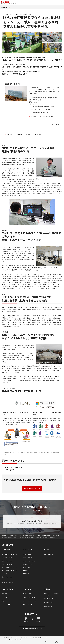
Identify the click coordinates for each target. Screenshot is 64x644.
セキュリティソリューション (9, 571)
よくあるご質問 (27, 593)
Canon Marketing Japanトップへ (32, 628)
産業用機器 (26, 574)
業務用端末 (26, 571)
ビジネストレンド (49, 555)
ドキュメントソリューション (9, 574)
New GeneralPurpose (54, 536)
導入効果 (28, 135)
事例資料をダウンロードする (32, 489)
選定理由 (19, 135)
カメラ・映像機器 (28, 555)
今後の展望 (38, 135)
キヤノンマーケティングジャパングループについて (52, 594)
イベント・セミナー (8, 582)
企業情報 (47, 589)
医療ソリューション (7, 561)
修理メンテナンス (28, 605)
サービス (5, 597)
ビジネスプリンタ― (28, 558)
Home (4, 536)
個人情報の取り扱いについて (40, 638)
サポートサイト (29, 589)
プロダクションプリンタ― (30, 561)
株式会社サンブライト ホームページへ (42, 117)
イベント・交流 (6, 605)
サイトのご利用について (25, 638)
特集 (3, 601)
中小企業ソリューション (34, 536)
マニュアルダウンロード (29, 597)
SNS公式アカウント (32, 614)
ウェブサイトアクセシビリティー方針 (13, 640)
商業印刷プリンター (28, 564)
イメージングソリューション (9, 567)
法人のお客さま (6, 7)
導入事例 (44, 536)
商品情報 (5, 593)
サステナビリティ (48, 603)
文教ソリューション (7, 564)
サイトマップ (14, 638)
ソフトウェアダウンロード (30, 601)
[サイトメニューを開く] (61, 3)
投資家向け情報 (48, 606)
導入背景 (10, 135)
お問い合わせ (6, 638)
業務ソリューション (7, 577)
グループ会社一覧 (48, 599)
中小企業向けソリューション (9, 555)
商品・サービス (28, 550)
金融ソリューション (7, 558)
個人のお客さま (8, 589)
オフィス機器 (26, 567)
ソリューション (21, 536)
